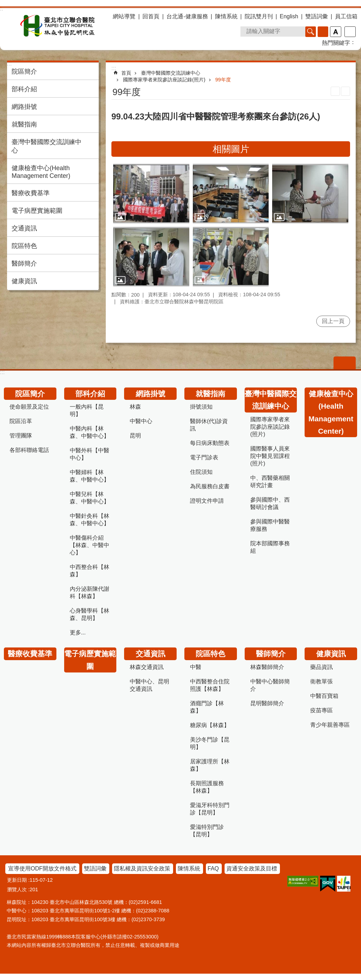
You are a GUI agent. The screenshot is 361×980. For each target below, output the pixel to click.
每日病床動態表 (210, 443)
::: (2, 372)
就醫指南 (24, 124)
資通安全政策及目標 (252, 869)
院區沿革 (21, 421)
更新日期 (17, 880)
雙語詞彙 (317, 16)
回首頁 (151, 16)
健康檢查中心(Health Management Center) (41, 172)
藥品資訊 (322, 667)
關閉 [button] (345, 363)
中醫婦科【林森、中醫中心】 (90, 476)
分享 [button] (350, 32)
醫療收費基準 (31, 193)
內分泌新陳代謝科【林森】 (90, 593)
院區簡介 (24, 72)
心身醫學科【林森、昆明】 (90, 614)
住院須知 (201, 472)
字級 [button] (336, 32)
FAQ (213, 869)
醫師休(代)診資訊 (209, 425)
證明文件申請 (207, 501)
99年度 (223, 80)
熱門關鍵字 (336, 43)
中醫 (196, 667)
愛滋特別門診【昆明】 (207, 831)
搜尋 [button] (311, 32)
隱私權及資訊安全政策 (142, 869)
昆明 (135, 436)
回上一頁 (333, 321)
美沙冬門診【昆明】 (210, 743)
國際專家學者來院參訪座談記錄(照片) (164, 80)
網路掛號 (24, 107)
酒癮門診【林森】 (207, 707)
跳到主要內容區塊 (4, 4)
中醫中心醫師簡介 (270, 685)
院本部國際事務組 (270, 547)
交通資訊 (24, 228)
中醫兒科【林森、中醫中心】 (90, 498)
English (289, 16)
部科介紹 (24, 89)
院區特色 (24, 246)
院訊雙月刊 (259, 16)
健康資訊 (24, 281)
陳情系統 (226, 16)
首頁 (126, 73)
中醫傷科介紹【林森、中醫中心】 (90, 545)
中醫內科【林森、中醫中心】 (90, 432)
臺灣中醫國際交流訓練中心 (47, 146)
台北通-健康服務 (187, 16)
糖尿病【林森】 (210, 725)
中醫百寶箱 (324, 696)
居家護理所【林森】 (210, 765)
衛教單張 (322, 681)
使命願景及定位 (29, 407)
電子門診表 (204, 457)
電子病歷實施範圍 (37, 211)
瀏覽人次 (17, 889)
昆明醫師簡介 (267, 703)
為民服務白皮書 (210, 486)
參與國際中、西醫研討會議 (270, 503)
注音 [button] (345, 91)
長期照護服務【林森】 (207, 787)
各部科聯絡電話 (29, 450)
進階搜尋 (323, 32)
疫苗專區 (322, 710)
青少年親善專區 (330, 725)
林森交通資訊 (147, 667)
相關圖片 (231, 149)
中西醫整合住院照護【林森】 (210, 685)
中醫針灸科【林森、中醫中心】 (90, 520)
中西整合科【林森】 (90, 571)
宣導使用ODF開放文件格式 (42, 869)
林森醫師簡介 (267, 667)
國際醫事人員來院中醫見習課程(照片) (270, 456)
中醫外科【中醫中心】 (90, 454)
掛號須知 (201, 407)
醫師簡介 (24, 263)
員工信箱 (346, 16)
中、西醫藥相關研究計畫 (270, 482)
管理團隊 (21, 436)
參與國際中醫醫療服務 (270, 525)
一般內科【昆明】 (87, 410)
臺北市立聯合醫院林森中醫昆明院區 (57, 26)
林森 (135, 407)
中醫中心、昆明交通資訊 (149, 685)
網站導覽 (124, 16)
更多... (78, 632)
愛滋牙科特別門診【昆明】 (210, 809)
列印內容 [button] (335, 91)
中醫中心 (141, 421)
